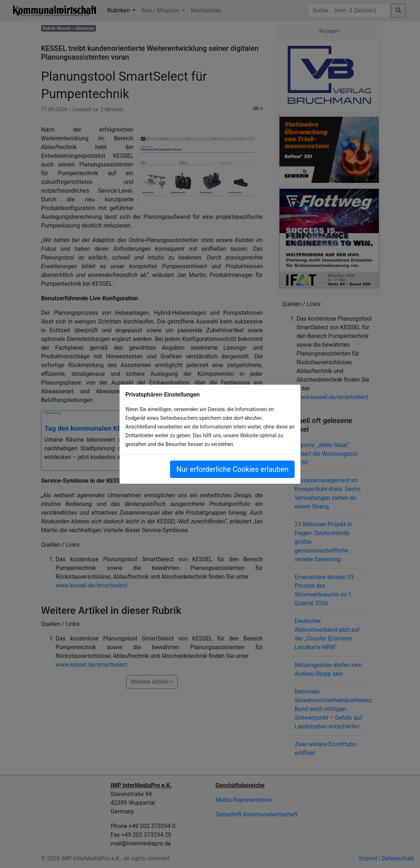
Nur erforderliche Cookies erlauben (232, 469)
